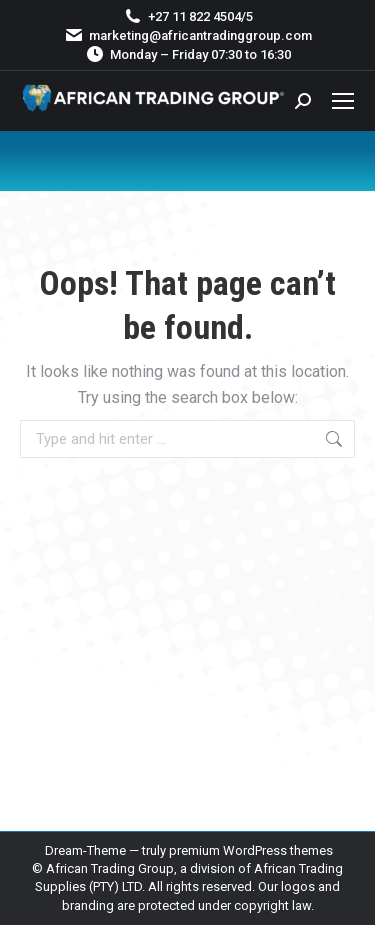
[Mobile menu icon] (343, 101)
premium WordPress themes (251, 850)
